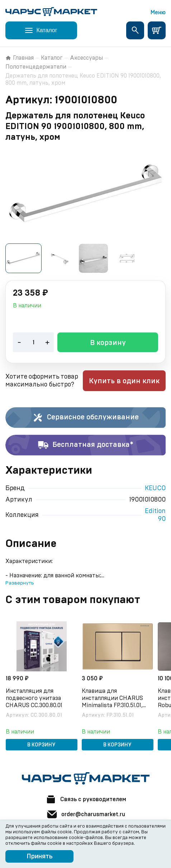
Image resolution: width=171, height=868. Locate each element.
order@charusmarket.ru (86, 814)
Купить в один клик (124, 381)
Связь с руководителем (86, 799)
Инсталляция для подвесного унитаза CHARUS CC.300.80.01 (34, 698)
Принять (40, 857)
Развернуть (20, 583)
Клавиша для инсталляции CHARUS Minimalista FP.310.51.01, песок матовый (112, 699)
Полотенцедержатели (36, 67)
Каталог (52, 58)
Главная (20, 58)
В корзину (108, 343)
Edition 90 (155, 515)
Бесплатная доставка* (85, 445)
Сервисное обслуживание (85, 418)
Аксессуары (86, 58)
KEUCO (155, 488)
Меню (158, 13)
